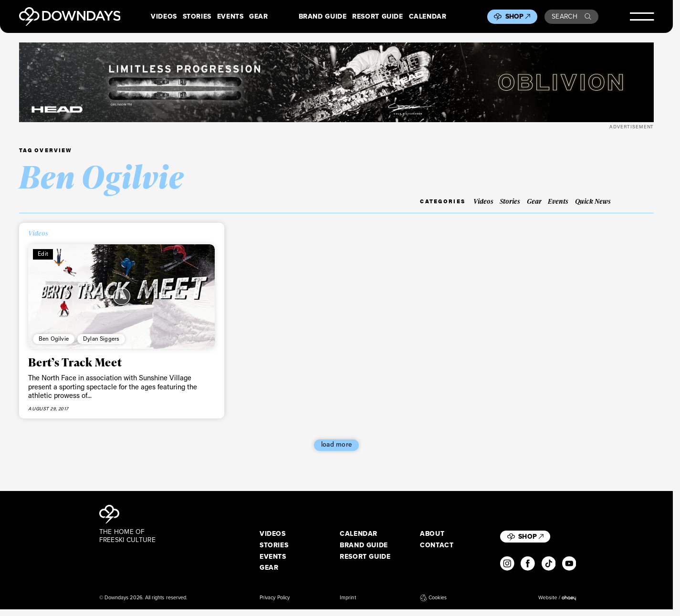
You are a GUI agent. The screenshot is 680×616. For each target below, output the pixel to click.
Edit (43, 254)
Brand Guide (323, 17)
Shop (518, 16)
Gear (259, 17)
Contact (437, 545)
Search (571, 16)
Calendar (428, 17)
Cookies (433, 598)
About (432, 534)
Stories (197, 17)
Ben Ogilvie (54, 339)
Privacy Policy (275, 598)
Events (230, 17)
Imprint (348, 598)
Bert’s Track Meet (75, 362)
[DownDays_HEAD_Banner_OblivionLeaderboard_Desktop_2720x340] (337, 82)
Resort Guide (377, 17)
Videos (164, 17)
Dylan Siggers (101, 339)
